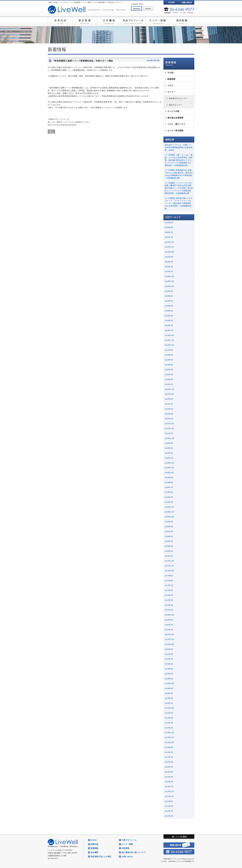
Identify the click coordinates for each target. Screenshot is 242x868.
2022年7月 (169, 404)
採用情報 (182, 22)
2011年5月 (169, 811)
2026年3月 (169, 227)
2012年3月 (169, 777)
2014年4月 (169, 698)
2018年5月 (169, 541)
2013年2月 (169, 723)
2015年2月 (169, 674)
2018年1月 (169, 556)
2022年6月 (169, 409)
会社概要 (109, 22)
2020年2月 (169, 453)
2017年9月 (169, 576)
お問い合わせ (187, 2)
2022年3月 (169, 419)
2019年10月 (169, 473)
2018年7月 (169, 532)
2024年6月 (169, 306)
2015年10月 (169, 644)
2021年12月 (169, 424)
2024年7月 (169, 301)
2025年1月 (169, 271)
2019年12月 (169, 463)
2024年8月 (169, 296)
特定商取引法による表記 (101, 857)
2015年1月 (169, 679)
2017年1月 (169, 610)
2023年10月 (169, 345)
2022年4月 (169, 414)
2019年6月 (169, 492)
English (148, 8)
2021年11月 (169, 429)
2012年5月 (169, 767)
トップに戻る (179, 837)
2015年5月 (169, 664)
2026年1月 (169, 237)
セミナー (171, 92)
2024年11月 (169, 281)
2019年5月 (169, 497)
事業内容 (60, 22)
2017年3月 (169, 600)
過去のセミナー (175, 105)
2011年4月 (169, 816)
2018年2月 (169, 551)
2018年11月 (169, 512)
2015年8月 (169, 654)
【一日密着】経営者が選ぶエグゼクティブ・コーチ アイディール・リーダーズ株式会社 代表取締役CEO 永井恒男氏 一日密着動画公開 (179, 203)
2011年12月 (169, 791)
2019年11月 (169, 468)
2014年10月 (169, 684)
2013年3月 (169, 718)
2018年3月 (169, 546)
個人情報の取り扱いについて (134, 852)
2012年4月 (169, 772)
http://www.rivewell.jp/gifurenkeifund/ (62, 125)
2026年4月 (169, 223)
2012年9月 (169, 747)
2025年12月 (169, 242)
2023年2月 (169, 384)
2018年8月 (169, 527)
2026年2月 (169, 232)
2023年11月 (169, 340)
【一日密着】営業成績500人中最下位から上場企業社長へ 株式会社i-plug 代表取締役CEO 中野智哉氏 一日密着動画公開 (179, 174)
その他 (170, 73)
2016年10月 (169, 615)
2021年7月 (169, 433)
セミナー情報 (158, 22)
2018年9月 (169, 522)
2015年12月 (169, 634)
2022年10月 (169, 394)
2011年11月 (169, 796)
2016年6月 (169, 620)
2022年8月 (169, 399)
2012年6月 (169, 762)
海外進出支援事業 (175, 118)
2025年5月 (169, 262)
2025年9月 (169, 257)
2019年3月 (169, 502)
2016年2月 (169, 625)
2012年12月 (169, 733)
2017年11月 (169, 566)
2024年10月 (169, 286)
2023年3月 (169, 379)
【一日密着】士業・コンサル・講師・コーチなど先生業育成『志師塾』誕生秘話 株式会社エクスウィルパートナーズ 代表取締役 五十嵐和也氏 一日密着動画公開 (179, 160)
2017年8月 (169, 581)
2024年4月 (169, 316)
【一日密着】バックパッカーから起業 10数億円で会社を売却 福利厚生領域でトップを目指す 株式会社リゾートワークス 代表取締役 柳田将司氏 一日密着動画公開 (179, 188)
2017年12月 (169, 561)
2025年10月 (169, 252)
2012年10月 (169, 742)
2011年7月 (169, 806)
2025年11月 (169, 247)
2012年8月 (169, 752)
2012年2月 (169, 782)
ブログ (170, 86)
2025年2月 (169, 267)
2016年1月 (169, 630)
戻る (51, 132)
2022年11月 (169, 389)
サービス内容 (173, 111)
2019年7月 (169, 487)
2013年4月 (169, 713)
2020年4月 (169, 443)
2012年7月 (169, 757)
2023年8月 (169, 355)
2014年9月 (169, 688)
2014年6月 (169, 693)
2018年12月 (169, 507)
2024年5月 (169, 311)
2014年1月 (169, 703)
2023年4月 (169, 375)
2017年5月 (169, 595)
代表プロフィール (133, 22)
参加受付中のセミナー (178, 98)
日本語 (136, 8)
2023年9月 (169, 350)
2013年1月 (169, 728)
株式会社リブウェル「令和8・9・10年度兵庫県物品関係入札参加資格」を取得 (179, 147)
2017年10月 (169, 571)
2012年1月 (169, 787)
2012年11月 (169, 737)
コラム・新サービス (176, 124)
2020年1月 (169, 458)
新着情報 (84, 22)
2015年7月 (169, 659)
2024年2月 (169, 325)
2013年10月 (169, 708)
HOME (171, 2)
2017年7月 (169, 585)
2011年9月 (169, 801)
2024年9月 (169, 291)
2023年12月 (169, 335)
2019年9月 (169, 478)
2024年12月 (169, 276)
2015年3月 (169, 669)
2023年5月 (169, 370)
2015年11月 (169, 639)
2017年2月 (169, 605)
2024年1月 (169, 330)
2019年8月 (169, 483)
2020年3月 (169, 448)
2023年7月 (169, 360)
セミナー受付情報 (175, 131)
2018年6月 (169, 537)
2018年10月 (169, 517)
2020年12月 (169, 438)
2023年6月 (169, 365)
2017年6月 (169, 590)
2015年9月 (169, 649)
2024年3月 (169, 321)
